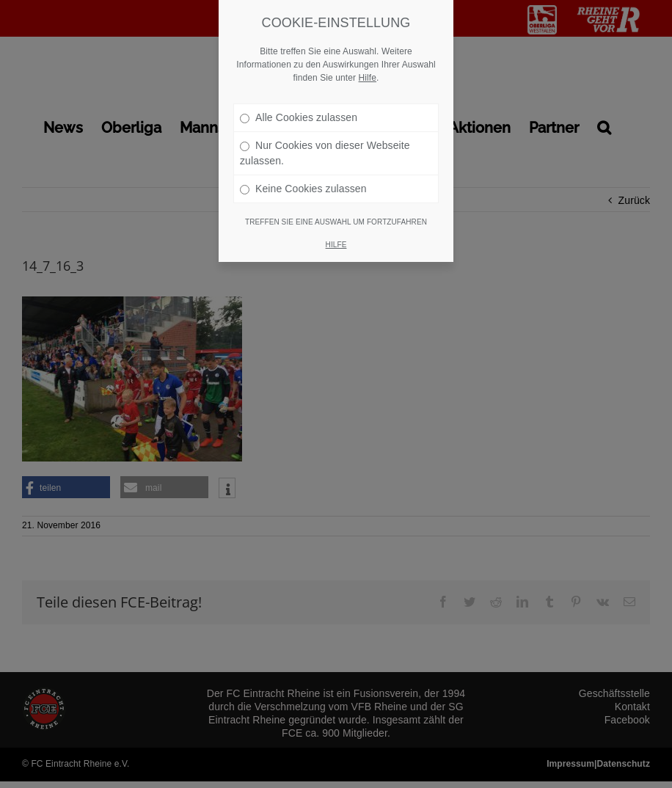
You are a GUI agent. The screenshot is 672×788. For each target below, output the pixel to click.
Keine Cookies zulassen (303, 156)
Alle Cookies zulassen (299, 85)
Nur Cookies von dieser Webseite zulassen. (325, 121)
